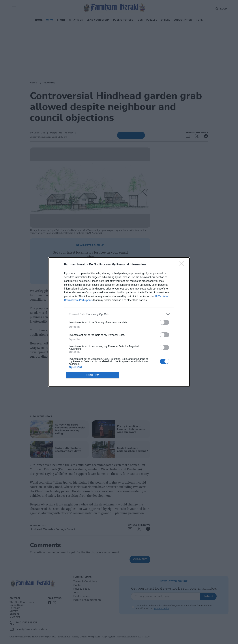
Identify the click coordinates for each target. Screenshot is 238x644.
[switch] (164, 322)
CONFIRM (93, 375)
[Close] (182, 265)
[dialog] (119, 322)
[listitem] (119, 314)
